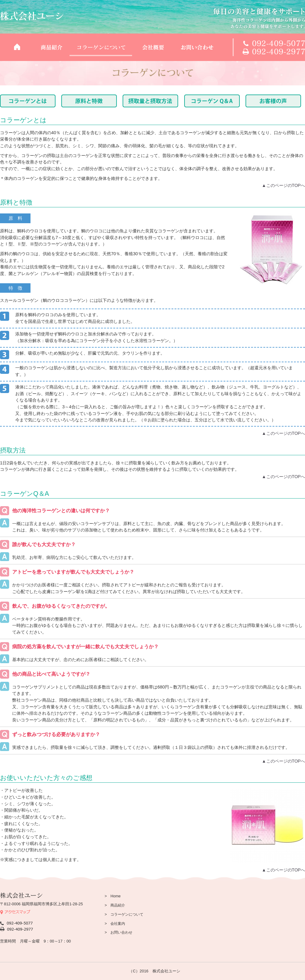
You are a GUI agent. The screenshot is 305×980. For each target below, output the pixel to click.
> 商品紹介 (115, 905)
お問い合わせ (197, 47)
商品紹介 (52, 47)
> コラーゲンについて (124, 914)
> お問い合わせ (118, 932)
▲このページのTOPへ (283, 185)
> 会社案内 (115, 924)
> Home (113, 896)
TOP (17, 47)
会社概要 (153, 47)
